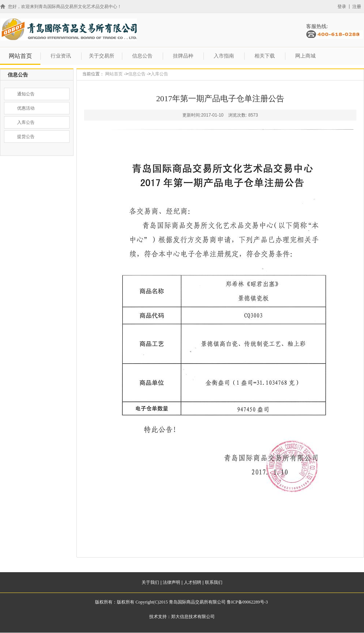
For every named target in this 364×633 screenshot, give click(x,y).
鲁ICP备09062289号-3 (247, 602)
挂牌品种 (183, 56)
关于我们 (150, 582)
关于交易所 (102, 56)
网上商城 (305, 56)
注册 (357, 7)
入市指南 (224, 56)
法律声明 (171, 582)
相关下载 (265, 56)
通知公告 (26, 94)
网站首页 (20, 56)
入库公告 (159, 74)
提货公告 (26, 137)
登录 (342, 7)
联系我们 (214, 582)
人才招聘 (193, 582)
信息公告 (142, 56)
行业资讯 (61, 56)
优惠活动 (26, 108)
